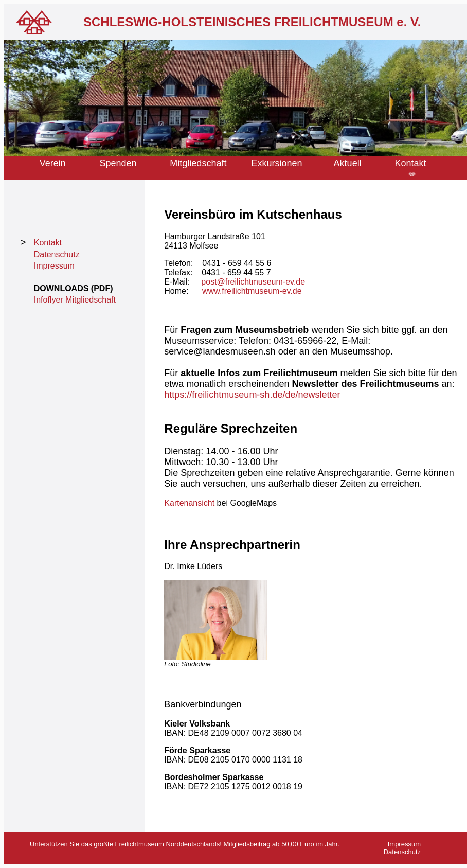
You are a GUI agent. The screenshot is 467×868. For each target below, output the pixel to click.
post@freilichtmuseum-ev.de (253, 282)
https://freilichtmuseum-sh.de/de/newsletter (252, 395)
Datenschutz (57, 254)
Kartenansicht (189, 503)
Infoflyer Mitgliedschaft (75, 300)
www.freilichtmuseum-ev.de (252, 291)
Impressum (54, 266)
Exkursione (274, 163)
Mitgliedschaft (198, 163)
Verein (53, 163)
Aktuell (348, 163)
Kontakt (412, 163)
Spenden (118, 163)
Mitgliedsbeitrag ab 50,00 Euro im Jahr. (281, 844)
